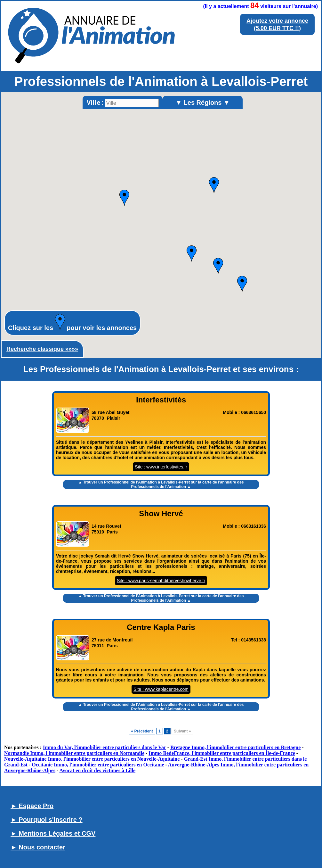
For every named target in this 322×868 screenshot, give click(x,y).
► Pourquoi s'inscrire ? (47, 820)
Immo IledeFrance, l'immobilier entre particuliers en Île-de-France (222, 753)
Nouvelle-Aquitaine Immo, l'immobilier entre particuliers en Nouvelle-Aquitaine (92, 759)
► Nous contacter (38, 847)
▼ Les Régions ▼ (203, 103)
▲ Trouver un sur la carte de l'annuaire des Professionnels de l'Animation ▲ (161, 484)
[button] (124, 198)
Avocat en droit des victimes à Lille (97, 770)
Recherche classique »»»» (42, 349)
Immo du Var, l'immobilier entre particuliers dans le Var (105, 747)
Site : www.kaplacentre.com (161, 689)
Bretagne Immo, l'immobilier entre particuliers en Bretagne (235, 747)
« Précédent (142, 731)
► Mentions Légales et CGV (53, 833)
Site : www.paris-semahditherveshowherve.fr (161, 581)
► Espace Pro (32, 806)
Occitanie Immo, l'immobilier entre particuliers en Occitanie (98, 765)
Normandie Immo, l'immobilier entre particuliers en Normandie (74, 753)
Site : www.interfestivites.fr (161, 467)
